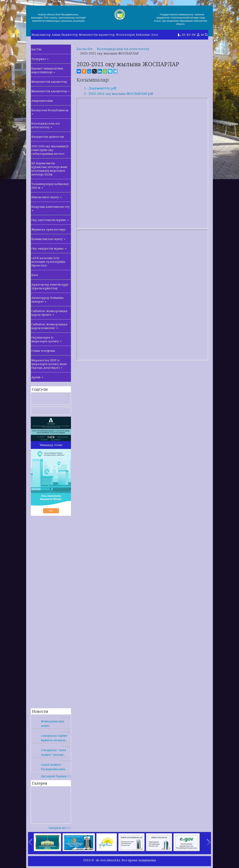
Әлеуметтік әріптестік (48, 137)
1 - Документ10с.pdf (100, 88)
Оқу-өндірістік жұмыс (49, 248)
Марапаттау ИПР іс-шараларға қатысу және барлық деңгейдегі (49, 364)
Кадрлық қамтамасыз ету (51, 208)
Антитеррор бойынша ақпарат (48, 299)
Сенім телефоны (43, 351)
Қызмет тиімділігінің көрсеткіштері (47, 70)
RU (189, 35)
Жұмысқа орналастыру (49, 229)
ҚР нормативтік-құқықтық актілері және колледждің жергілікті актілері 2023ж (49, 169)
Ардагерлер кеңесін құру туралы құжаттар (50, 286)
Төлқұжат (40, 59)
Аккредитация (42, 101)
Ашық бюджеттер (65, 35)
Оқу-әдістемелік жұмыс (50, 220)
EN (194, 35)
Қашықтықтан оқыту (48, 239)
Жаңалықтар (41, 35)
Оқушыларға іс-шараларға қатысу (46, 339)
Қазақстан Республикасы (50, 111)
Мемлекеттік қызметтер (97, 35)
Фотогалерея (125, 35)
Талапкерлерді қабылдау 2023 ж (50, 186)
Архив (37, 377)
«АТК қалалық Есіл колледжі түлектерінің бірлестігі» (48, 262)
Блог (155, 35)
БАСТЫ (36, 49)
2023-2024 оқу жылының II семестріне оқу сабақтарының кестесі (50, 150)
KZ (184, 35)
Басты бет (85, 49)
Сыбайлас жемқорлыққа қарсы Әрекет (49, 313)
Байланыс (143, 35)
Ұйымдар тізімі (51, 445)
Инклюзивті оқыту (46, 197)
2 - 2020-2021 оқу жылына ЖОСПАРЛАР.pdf (118, 94)
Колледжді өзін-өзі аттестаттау (45, 125)
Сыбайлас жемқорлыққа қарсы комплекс (49, 326)
